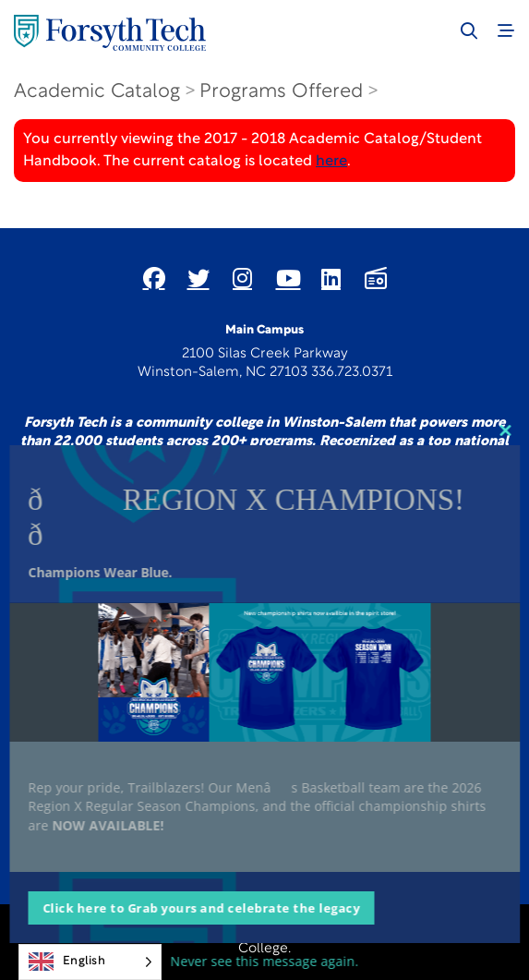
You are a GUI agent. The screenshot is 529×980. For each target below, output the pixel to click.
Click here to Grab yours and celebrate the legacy (201, 908)
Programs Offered (281, 92)
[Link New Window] (154, 278)
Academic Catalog (97, 92)
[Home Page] (110, 33)
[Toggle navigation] (506, 30)
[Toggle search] (469, 30)
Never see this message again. (265, 961)
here (331, 162)
